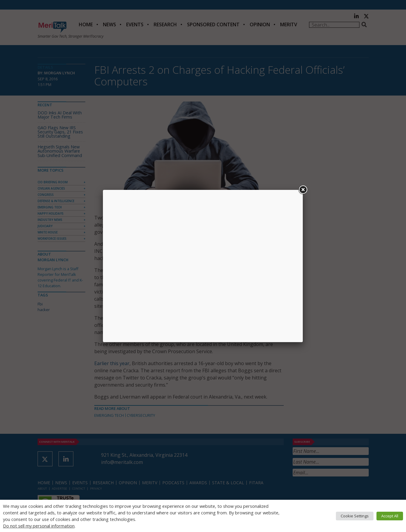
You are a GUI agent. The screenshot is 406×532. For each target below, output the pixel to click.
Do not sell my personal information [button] (39, 526)
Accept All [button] (390, 516)
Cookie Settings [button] (355, 516)
